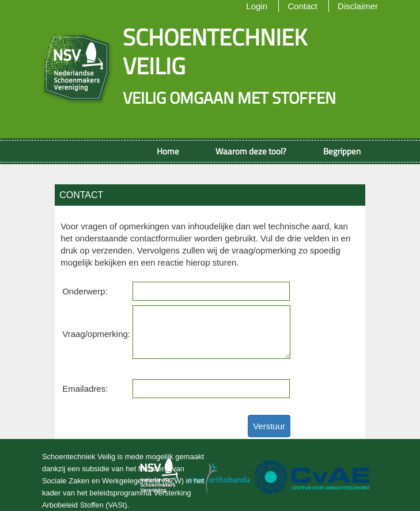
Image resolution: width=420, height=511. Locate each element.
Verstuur (269, 426)
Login (257, 6)
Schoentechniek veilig (215, 52)
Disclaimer (358, 6)
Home (168, 151)
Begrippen (342, 151)
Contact (302, 6)
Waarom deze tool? (251, 151)
